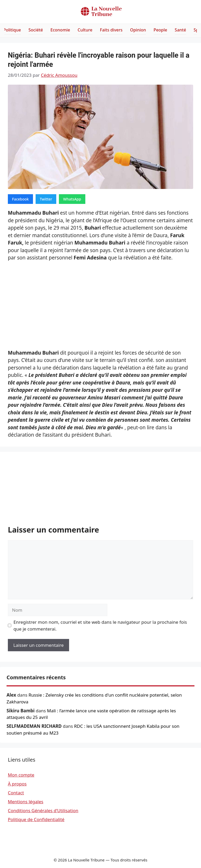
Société (36, 30)
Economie (60, 30)
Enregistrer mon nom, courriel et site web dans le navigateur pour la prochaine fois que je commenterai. (100, 625)
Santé (180, 30)
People (160, 30)
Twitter (46, 199)
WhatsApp (72, 199)
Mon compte (21, 775)
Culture (85, 30)
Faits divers (111, 30)
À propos (17, 784)
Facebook (20, 199)
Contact (16, 793)
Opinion (138, 30)
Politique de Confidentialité (36, 819)
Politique (12, 30)
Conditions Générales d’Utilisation (43, 810)
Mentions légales (26, 802)
